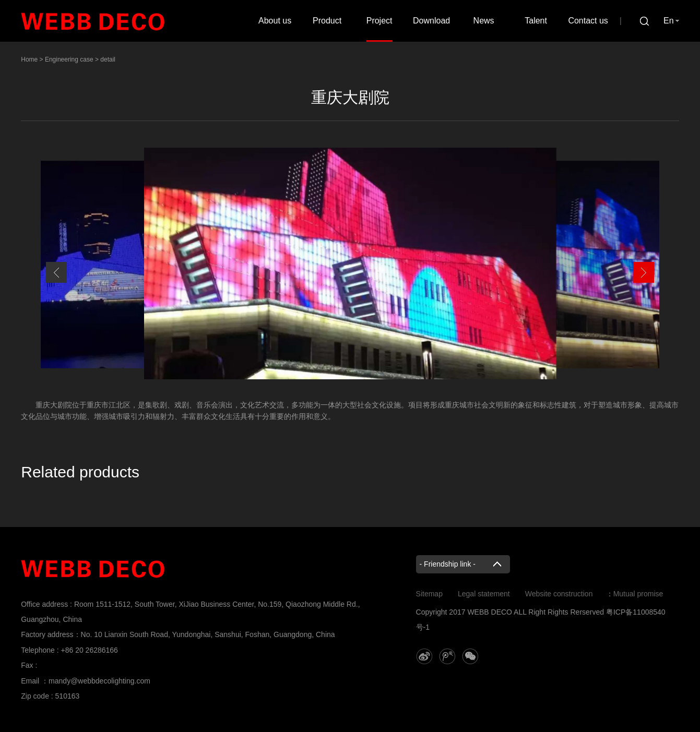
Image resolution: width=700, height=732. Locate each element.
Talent (536, 21)
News (484, 21)
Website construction (559, 594)
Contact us (588, 21)
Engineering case (69, 59)
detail (108, 59)
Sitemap (429, 594)
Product (327, 21)
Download (431, 21)
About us (275, 21)
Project (379, 21)
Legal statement (484, 594)
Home (29, 59)
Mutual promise (638, 594)
